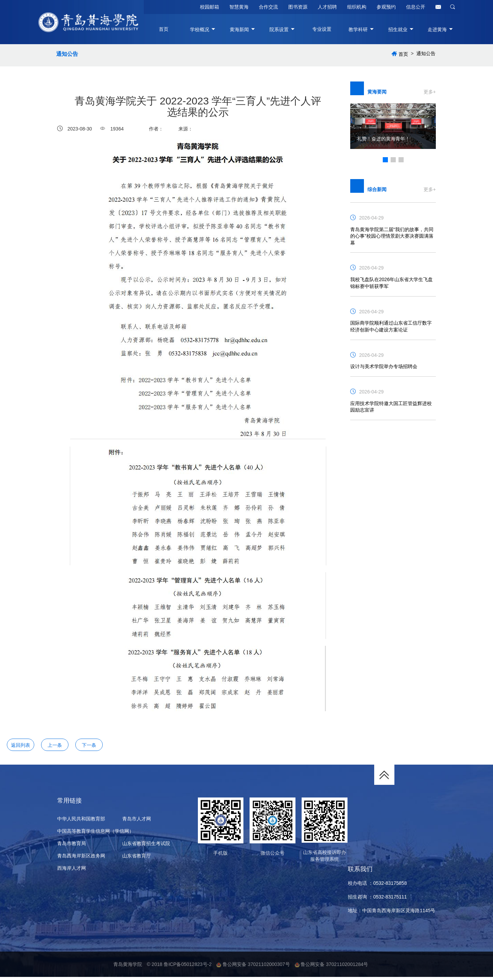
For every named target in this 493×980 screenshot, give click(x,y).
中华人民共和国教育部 (81, 821)
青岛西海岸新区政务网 (81, 858)
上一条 (55, 746)
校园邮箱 (210, 7)
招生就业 (401, 29)
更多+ (430, 93)
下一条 (89, 746)
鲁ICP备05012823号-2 (188, 967)
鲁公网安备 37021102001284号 (332, 967)
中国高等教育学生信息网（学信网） (96, 833)
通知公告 (68, 55)
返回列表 (21, 746)
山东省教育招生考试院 (146, 845)
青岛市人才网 (137, 821)
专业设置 (322, 29)
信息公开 (416, 7)
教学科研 (362, 29)
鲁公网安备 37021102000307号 (253, 967)
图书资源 (298, 7)
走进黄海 (441, 29)
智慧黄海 (239, 7)
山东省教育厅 (137, 858)
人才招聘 (327, 7)
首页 (164, 29)
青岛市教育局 (72, 845)
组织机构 (357, 7)
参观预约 (386, 7)
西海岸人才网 (72, 870)
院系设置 (282, 29)
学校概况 (203, 29)
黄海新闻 (243, 29)
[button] (385, 161)
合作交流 (268, 7)
